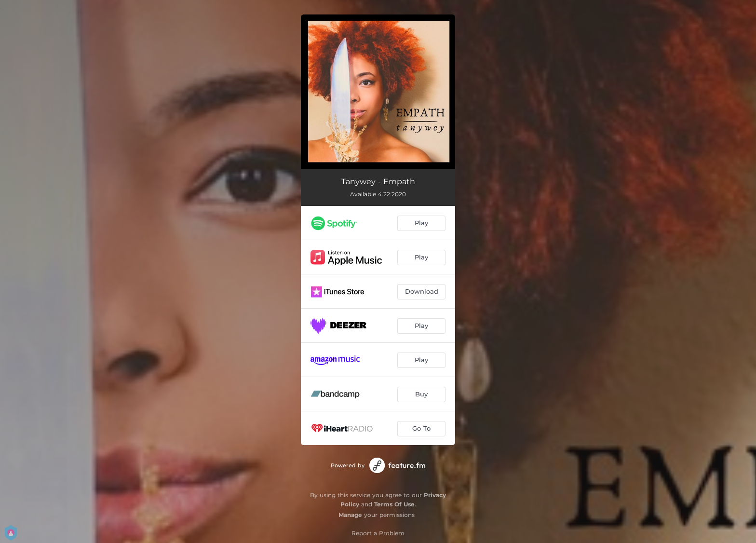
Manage (350, 515)
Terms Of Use (394, 504)
